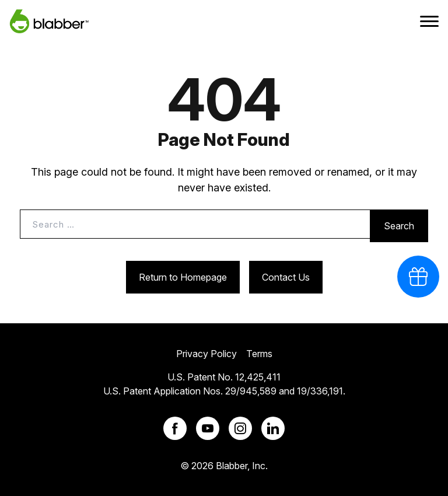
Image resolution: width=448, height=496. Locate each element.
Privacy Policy (206, 354)
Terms (259, 354)
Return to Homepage (183, 277)
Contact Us (286, 277)
